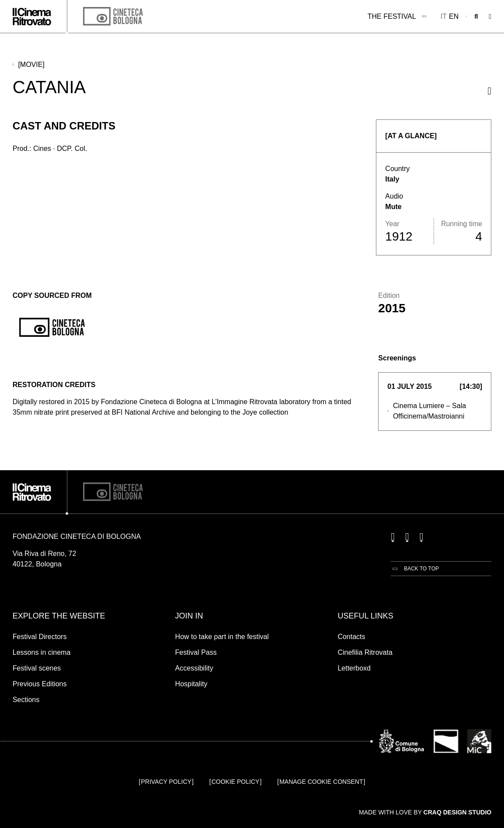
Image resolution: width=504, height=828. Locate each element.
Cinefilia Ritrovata (365, 652)
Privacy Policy (166, 782)
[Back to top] (415, 569)
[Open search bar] (476, 17)
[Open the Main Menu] (490, 17)
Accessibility (194, 668)
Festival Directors (40, 637)
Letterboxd (354, 668)
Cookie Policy (236, 782)
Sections (26, 700)
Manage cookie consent (321, 782)
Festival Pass (196, 652)
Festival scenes (37, 668)
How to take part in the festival (222, 637)
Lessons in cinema (42, 652)
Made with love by (425, 812)
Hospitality (191, 684)
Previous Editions (40, 684)
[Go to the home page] (32, 17)
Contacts (351, 637)
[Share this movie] (489, 91)
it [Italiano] (444, 16)
